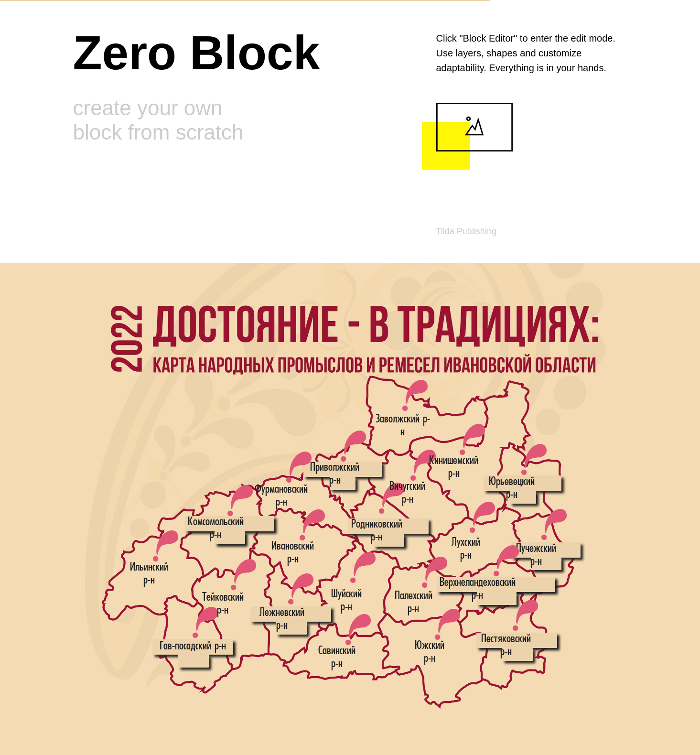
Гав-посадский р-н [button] (193, 647)
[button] (482, 517)
